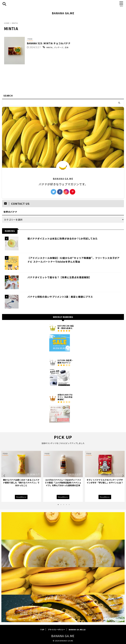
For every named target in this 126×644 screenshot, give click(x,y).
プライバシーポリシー (57, 630)
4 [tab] (66, 505)
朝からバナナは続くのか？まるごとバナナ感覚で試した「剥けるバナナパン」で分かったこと (21, 483)
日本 (78, 47)
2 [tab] (61, 505)
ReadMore (21, 497)
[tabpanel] (21, 477)
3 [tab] (64, 505)
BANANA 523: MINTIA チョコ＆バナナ (57, 43)
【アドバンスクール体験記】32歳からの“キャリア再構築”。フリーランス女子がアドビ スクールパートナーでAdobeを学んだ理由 (71, 260)
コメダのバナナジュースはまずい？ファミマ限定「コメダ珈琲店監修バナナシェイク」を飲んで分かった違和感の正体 (63, 483)
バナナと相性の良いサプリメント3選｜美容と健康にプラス (55, 297)
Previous (4, 476)
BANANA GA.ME (63, 13)
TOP (42, 630)
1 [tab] (58, 505)
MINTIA (57, 47)
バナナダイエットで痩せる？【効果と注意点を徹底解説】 (54, 277)
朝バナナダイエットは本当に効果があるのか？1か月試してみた (58, 238)
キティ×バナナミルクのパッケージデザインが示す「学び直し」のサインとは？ (105, 481)
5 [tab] (69, 505)
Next (122, 476)
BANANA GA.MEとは (77, 630)
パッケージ (69, 47)
